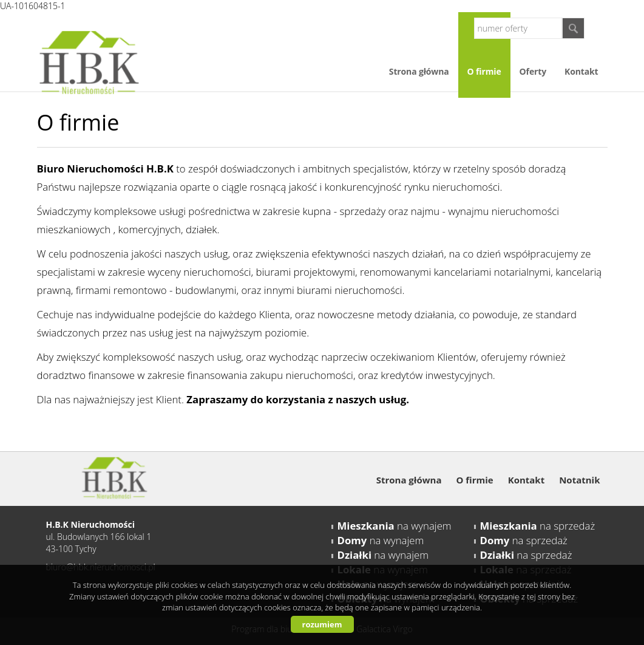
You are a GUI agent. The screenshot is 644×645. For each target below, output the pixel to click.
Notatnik (579, 480)
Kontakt (581, 71)
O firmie (484, 71)
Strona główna (419, 71)
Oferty (533, 71)
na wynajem (395, 526)
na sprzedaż (538, 526)
